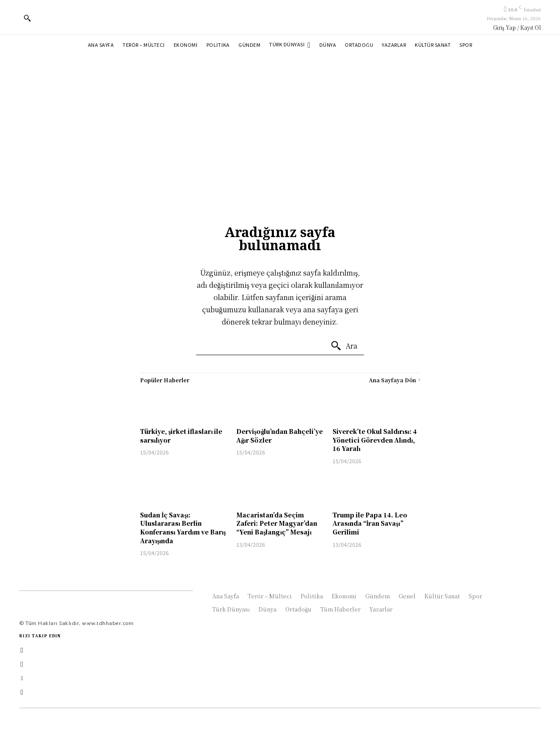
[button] (27, 18)
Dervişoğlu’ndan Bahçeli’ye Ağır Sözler (280, 436)
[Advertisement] (280, 122)
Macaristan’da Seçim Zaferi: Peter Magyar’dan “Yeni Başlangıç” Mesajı (277, 523)
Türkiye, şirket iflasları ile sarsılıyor (181, 436)
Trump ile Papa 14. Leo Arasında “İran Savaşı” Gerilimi (370, 523)
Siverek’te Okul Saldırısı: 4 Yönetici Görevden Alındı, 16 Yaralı (375, 440)
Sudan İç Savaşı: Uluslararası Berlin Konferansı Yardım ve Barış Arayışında (183, 528)
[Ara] (344, 346)
